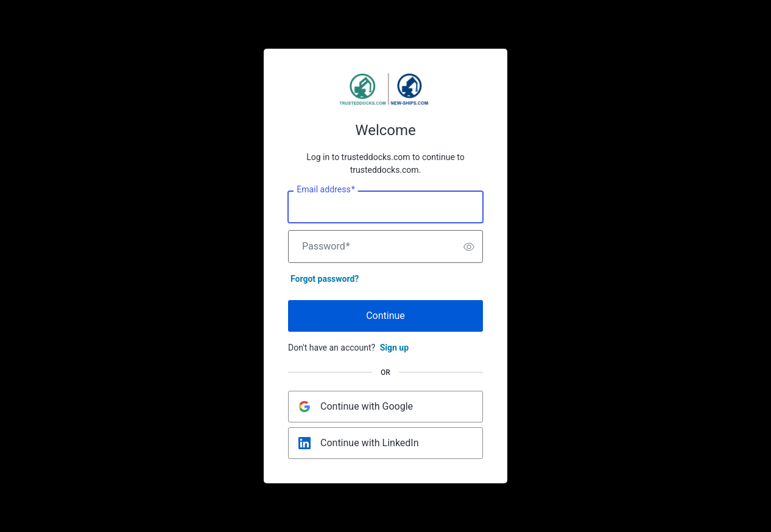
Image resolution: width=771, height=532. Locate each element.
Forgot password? (325, 279)
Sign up (394, 348)
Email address (326, 190)
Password (326, 247)
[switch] (469, 247)
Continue (385, 316)
